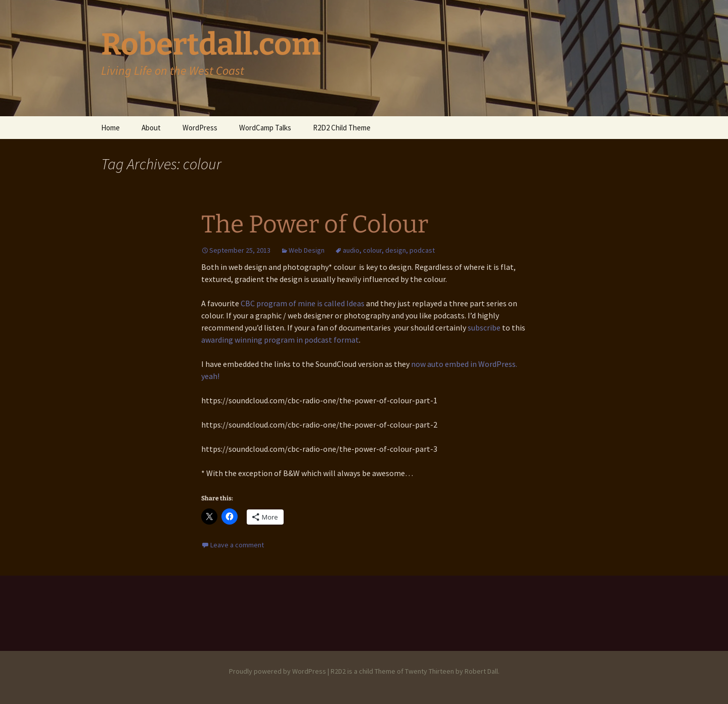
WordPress (200, 128)
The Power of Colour (315, 224)
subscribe (484, 327)
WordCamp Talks (265, 128)
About (151, 128)
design (396, 250)
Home (110, 128)
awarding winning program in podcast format (280, 340)
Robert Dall (481, 671)
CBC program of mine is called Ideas (303, 303)
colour (372, 250)
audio (351, 250)
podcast (422, 250)
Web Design (307, 250)
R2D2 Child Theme (342, 128)
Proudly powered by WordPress (278, 671)
